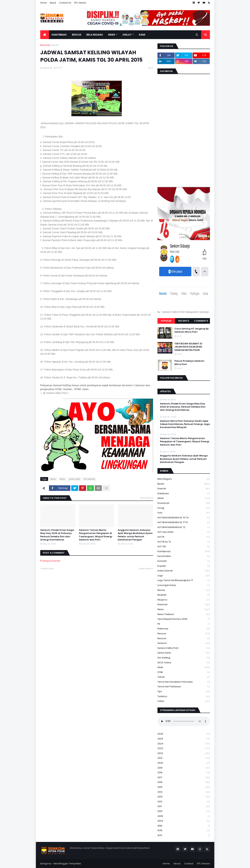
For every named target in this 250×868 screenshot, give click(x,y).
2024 (184, 744)
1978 (184, 831)
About (53, 3)
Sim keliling (89, 479)
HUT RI (184, 537)
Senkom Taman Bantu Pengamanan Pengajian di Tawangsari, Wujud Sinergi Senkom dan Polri (96, 535)
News (62, 479)
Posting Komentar (50, 561)
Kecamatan (184, 556)
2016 (184, 782)
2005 (184, 816)
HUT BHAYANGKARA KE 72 (184, 527)
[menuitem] (45, 35)
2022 (184, 753)
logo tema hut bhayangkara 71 (184, 580)
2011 (184, 806)
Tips (184, 692)
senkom (184, 643)
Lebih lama (145, 569)
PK (184, 624)
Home (43, 3)
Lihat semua (146, 498)
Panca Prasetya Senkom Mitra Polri (189, 363)
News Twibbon (184, 614)
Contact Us (65, 3)
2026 (184, 734)
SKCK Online (184, 663)
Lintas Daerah (184, 571)
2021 (184, 758)
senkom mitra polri (184, 648)
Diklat (184, 498)
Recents (184, 321)
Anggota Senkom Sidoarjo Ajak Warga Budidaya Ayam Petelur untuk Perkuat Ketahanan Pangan (135, 535)
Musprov (184, 600)
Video (184, 701)
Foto (184, 513)
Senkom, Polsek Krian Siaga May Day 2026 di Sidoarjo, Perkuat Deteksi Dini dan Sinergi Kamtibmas (57, 535)
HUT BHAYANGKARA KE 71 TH (184, 522)
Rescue (184, 634)
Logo (184, 576)
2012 (184, 802)
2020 (184, 763)
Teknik (184, 677)
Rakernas (184, 629)
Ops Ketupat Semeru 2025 (184, 619)
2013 (184, 797)
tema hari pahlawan (184, 687)
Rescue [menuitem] (77, 35)
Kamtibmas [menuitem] (59, 35)
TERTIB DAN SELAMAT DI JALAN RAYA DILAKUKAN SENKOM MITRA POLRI (188, 347)
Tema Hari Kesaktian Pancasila (184, 682)
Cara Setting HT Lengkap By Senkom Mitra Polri (192, 330)
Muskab (184, 595)
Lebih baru (48, 569)
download (184, 503)
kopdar (184, 566)
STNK (184, 672)
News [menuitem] (112, 35)
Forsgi (184, 508)
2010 (184, 811)
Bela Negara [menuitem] (95, 35)
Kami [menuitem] (142, 35)
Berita (56, 45)
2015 (184, 787)
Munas (184, 590)
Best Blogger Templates (67, 864)
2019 (184, 768)
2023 (184, 749)
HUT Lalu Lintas (184, 532)
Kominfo (184, 561)
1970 (184, 835)
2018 (184, 773)
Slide (184, 667)
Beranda (45, 45)
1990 (184, 826)
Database (184, 494)
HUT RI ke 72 (184, 542)
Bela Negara (184, 479)
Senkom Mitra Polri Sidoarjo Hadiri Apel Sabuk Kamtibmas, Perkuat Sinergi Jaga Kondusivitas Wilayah (185, 424)
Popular (166, 321)
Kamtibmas (184, 552)
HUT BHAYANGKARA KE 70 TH (184, 518)
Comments (201, 321)
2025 (184, 739)
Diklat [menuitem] (127, 35)
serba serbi (74, 479)
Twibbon (184, 697)
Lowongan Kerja (184, 585)
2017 (184, 778)
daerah (184, 489)
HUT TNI (184, 547)
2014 (184, 792)
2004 (184, 821)
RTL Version (80, 3)
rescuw (184, 639)
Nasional (184, 605)
